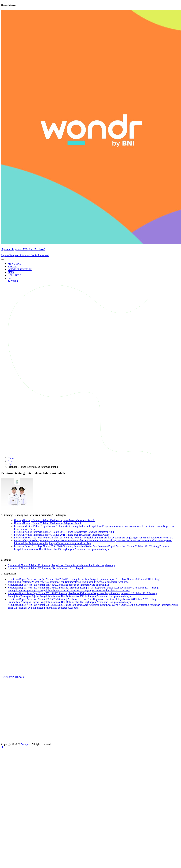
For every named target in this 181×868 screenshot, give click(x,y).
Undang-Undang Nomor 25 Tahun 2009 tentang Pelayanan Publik (48, 523)
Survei (11, 278)
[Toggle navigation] (3, 259)
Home (11, 458)
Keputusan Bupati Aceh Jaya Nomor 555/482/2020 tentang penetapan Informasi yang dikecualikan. (59, 585)
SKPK (11, 272)
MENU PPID (15, 264)
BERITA (12, 267)
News (11, 461)
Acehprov (25, 744)
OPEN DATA (15, 275)
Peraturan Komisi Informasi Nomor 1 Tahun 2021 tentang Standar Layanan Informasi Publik (62, 535)
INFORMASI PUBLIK (20, 269)
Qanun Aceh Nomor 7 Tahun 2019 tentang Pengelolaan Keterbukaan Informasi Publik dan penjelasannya (61, 565)
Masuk (13, 281)
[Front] (91, 249)
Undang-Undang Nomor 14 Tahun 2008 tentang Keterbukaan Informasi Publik (54, 520)
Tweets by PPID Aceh (13, 677)
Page (10, 464)
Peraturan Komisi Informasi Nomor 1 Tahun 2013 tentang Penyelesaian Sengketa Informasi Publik (65, 532)
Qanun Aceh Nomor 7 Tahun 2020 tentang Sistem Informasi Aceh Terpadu (46, 568)
